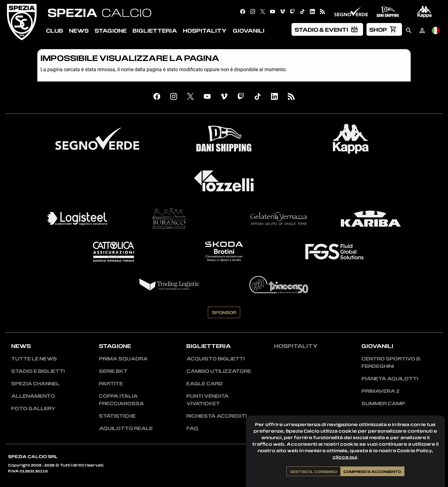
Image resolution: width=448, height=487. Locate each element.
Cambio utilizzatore (219, 371)
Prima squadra (123, 359)
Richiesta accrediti (217, 416)
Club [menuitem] (55, 30)
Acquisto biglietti (215, 359)
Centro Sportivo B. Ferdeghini (391, 362)
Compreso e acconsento (372, 471)
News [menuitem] (79, 30)
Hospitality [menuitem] (205, 30)
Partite (111, 383)
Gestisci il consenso (314, 471)
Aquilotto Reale (126, 428)
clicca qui (345, 457)
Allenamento (33, 396)
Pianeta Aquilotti (390, 378)
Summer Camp (383, 403)
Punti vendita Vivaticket (208, 400)
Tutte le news (34, 359)
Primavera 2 (380, 391)
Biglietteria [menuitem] (155, 30)
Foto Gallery (33, 408)
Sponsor (224, 312)
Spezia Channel (35, 383)
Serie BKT (113, 371)
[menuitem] (327, 29)
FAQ (192, 428)
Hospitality (296, 346)
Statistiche (117, 416)
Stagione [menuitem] (111, 30)
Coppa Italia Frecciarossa (121, 400)
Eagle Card (205, 383)
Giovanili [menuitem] (249, 30)
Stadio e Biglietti (38, 371)
